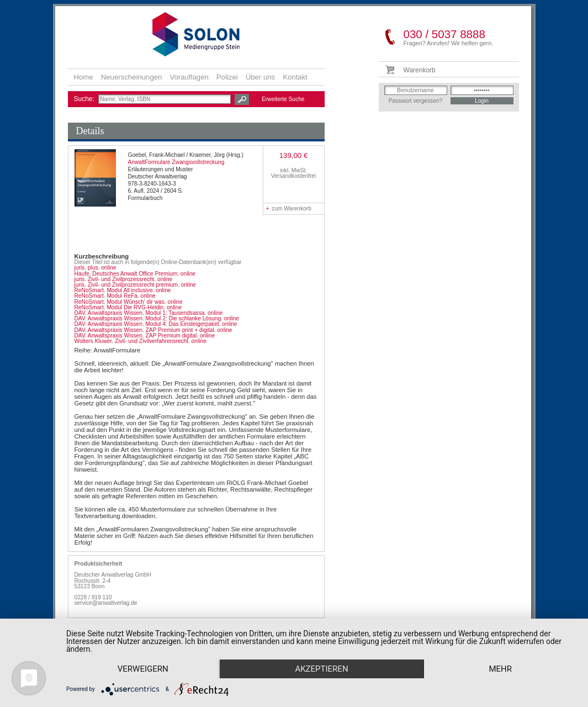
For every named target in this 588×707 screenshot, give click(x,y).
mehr (500, 669)
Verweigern (143, 669)
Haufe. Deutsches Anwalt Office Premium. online (135, 274)
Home (84, 77)
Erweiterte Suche (283, 99)
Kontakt (295, 77)
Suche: (85, 99)
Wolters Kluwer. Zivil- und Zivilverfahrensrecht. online (141, 341)
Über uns (261, 77)
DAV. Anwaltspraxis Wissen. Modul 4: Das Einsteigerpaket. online (156, 324)
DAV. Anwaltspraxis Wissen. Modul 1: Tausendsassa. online (149, 313)
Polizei (227, 77)
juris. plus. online (96, 268)
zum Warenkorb (289, 209)
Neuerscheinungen (132, 77)
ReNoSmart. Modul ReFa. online (115, 296)
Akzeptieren (321, 669)
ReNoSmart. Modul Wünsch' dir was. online (129, 302)
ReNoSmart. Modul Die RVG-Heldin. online (128, 307)
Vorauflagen (189, 77)
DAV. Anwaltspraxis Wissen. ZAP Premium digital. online (145, 336)
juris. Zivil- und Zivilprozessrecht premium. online (135, 285)
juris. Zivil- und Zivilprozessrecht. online (124, 279)
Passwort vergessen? (415, 101)
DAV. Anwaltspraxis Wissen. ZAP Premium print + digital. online (153, 330)
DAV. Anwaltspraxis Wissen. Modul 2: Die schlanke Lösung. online (157, 318)
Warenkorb (420, 70)
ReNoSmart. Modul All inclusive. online (123, 290)
